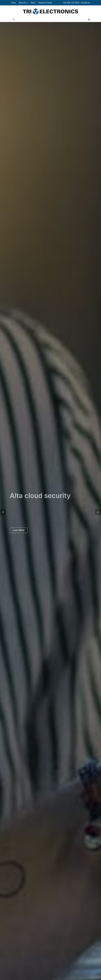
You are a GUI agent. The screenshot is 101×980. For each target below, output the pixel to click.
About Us (23, 3)
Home (13, 3)
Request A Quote (45, 3)
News (33, 3)
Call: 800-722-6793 (71, 3)
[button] (3, 512)
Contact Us (85, 3)
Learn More (19, 530)
